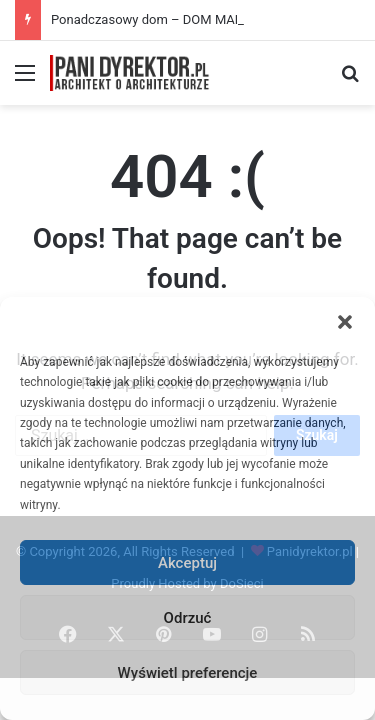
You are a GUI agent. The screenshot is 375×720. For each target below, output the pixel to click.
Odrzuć (188, 618)
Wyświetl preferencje (188, 673)
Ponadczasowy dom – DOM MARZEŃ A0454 (179, 19)
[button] (345, 322)
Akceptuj (187, 563)
